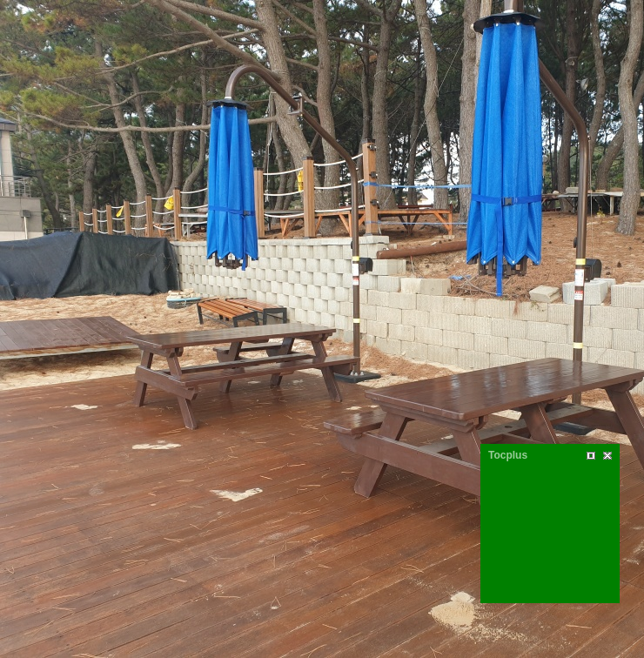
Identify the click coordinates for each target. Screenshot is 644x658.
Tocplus (508, 455)
